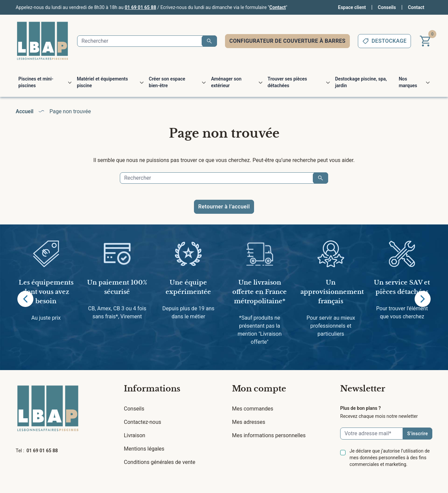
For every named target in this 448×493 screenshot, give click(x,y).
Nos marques (408, 82)
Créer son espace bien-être (167, 82)
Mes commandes (253, 409)
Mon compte (259, 389)
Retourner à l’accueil (224, 207)
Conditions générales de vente (160, 462)
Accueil (25, 111)
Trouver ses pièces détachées (287, 82)
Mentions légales (144, 449)
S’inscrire (418, 434)
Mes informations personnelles (269, 435)
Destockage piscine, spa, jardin (361, 82)
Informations (152, 389)
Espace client (352, 7)
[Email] (372, 434)
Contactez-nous (143, 422)
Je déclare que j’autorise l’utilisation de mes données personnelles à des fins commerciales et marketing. (390, 458)
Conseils (387, 7)
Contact (278, 7)
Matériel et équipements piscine (102, 82)
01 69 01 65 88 (141, 7)
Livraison (135, 435)
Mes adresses (249, 422)
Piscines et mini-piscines (36, 82)
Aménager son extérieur (226, 82)
